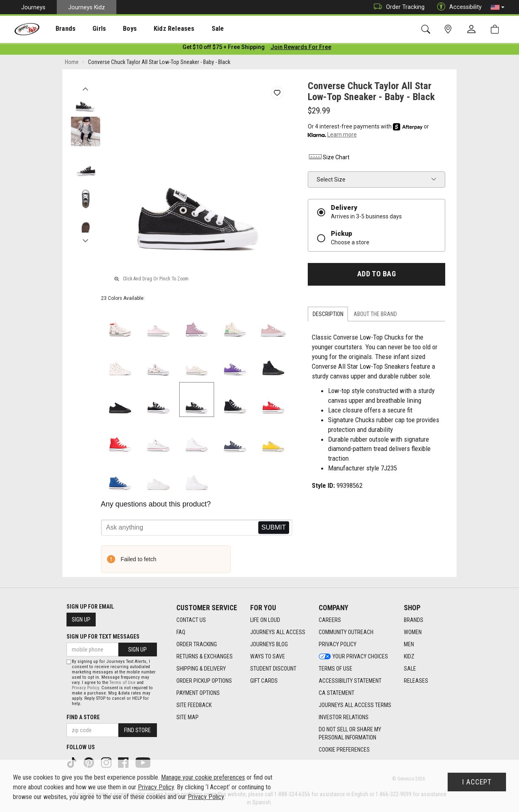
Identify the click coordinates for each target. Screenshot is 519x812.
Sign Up (81, 620)
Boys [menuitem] (115, 29)
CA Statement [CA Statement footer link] (337, 693)
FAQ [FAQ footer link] (181, 632)
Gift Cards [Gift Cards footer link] (264, 681)
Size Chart (329, 159)
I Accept (477, 782)
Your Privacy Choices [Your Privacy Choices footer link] (353, 656)
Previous (85, 88)
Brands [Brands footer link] (414, 620)
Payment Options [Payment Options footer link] (198, 693)
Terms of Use (122, 683)
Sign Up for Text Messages (103, 637)
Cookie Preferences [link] (344, 750)
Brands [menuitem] (59, 29)
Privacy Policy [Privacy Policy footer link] (338, 644)
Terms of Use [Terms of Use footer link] (336, 669)
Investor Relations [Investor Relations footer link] (344, 717)
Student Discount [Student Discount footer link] (273, 669)
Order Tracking (397, 7)
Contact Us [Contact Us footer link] (191, 620)
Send (274, 529)
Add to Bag (376, 276)
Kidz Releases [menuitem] (155, 29)
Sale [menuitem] (194, 29)
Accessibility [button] (457, 7)
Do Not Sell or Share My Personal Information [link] (350, 733)
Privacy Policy (85, 688)
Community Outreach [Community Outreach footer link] (346, 632)
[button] (498, 7)
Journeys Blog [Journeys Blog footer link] (269, 644)
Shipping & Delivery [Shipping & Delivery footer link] (201, 669)
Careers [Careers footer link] (330, 620)
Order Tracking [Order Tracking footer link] (197, 644)
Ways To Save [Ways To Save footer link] (268, 656)
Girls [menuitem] (88, 29)
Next (85, 240)
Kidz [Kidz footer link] (409, 656)
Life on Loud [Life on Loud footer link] (265, 620)
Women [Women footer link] (413, 632)
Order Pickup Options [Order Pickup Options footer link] (204, 681)
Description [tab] (328, 316)
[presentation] (59, 29)
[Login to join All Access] (224, 49)
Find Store (137, 730)
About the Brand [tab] (375, 316)
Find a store (83, 717)
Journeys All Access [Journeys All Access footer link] (278, 632)
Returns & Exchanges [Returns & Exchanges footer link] (205, 656)
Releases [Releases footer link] (416, 681)
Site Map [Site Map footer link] (188, 717)
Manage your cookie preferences (203, 777)
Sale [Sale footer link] (410, 669)
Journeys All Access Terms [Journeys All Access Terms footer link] (355, 705)
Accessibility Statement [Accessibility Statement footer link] (350, 681)
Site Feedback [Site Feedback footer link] (194, 705)
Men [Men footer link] (409, 644)
